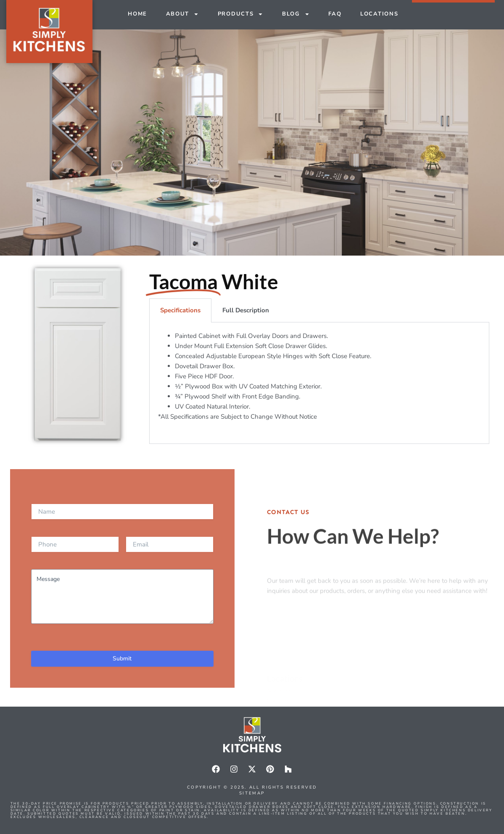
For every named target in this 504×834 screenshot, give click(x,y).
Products (241, 14)
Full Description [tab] (246, 310)
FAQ (335, 14)
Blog (296, 14)
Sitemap (252, 793)
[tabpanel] (319, 383)
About (183, 14)
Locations (379, 14)
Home (137, 14)
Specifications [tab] (180, 310)
